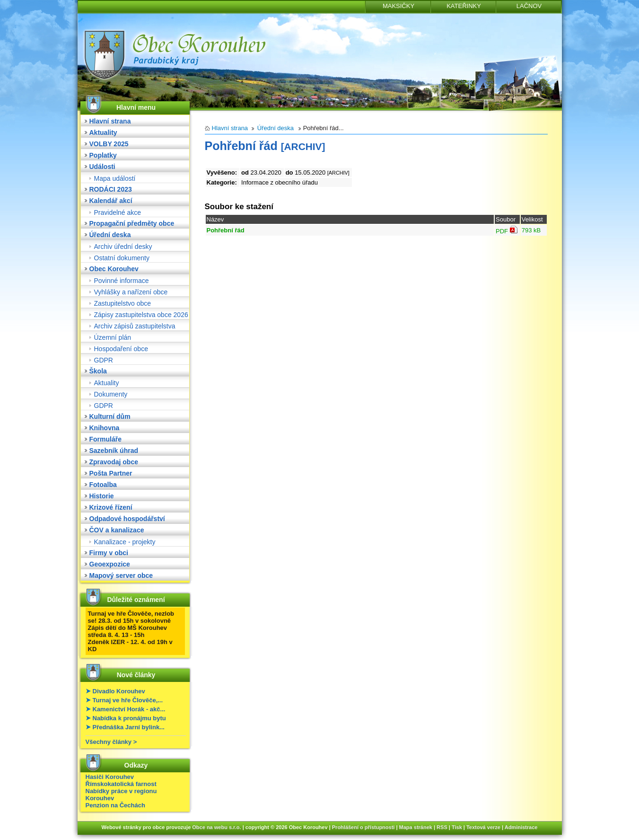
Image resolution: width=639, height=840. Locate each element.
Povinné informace (122, 281)
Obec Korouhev (114, 269)
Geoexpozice (110, 564)
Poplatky (103, 155)
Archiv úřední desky (123, 247)
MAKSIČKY (398, 6)
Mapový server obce (121, 575)
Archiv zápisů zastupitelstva (135, 326)
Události (102, 167)
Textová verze (483, 827)
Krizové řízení (111, 507)
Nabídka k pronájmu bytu (129, 718)
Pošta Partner (111, 473)
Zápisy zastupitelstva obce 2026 (141, 315)
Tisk (457, 827)
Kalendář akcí (111, 201)
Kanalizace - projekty (125, 542)
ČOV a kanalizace (117, 530)
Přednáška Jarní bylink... (129, 727)
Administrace (521, 827)
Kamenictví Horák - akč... (129, 709)
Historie (102, 496)
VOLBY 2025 (109, 144)
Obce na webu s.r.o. (216, 827)
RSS (442, 827)
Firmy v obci (109, 553)
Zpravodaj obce (114, 462)
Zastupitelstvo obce (123, 303)
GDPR (104, 360)
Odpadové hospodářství (127, 519)
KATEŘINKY (464, 6)
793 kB (531, 230)
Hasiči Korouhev (110, 777)
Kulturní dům (110, 416)
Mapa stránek (416, 827)
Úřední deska (110, 235)
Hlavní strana (110, 121)
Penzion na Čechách (115, 805)
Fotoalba (103, 485)
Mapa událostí (115, 178)
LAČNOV (529, 6)
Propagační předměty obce (132, 223)
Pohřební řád (226, 230)
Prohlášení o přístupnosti (363, 827)
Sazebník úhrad (114, 451)
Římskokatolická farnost (121, 784)
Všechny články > (111, 742)
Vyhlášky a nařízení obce (131, 292)
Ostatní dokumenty (122, 258)
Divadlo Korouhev (119, 691)
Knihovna (105, 428)
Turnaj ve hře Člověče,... (128, 700)
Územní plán (113, 337)
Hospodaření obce (121, 349)
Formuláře (105, 439)
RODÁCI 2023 (111, 189)
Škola (98, 371)
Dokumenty (111, 394)
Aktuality (103, 133)
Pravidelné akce (118, 212)
